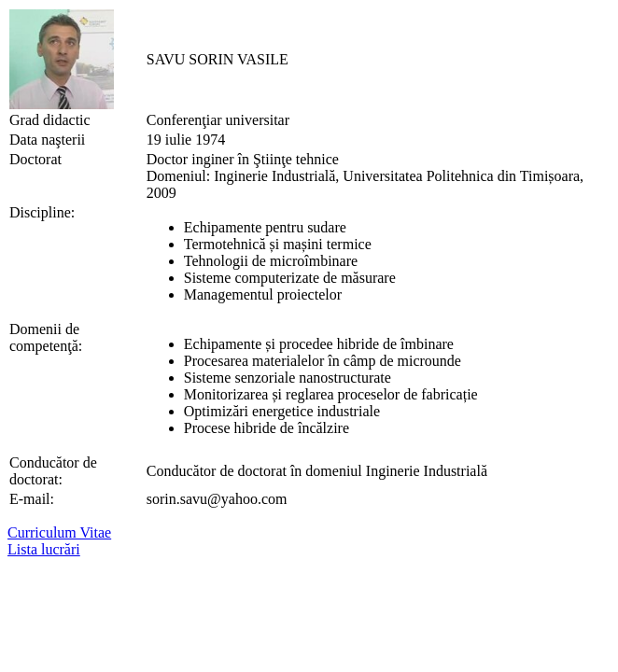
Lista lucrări (44, 549)
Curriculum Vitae (59, 532)
